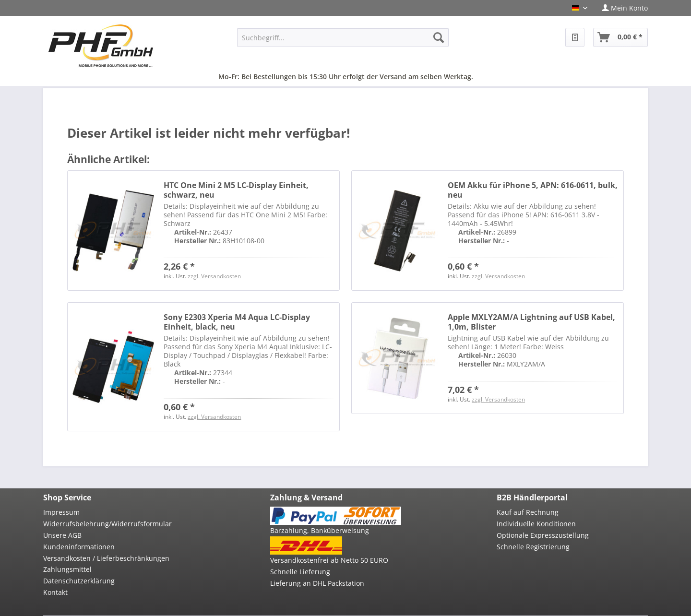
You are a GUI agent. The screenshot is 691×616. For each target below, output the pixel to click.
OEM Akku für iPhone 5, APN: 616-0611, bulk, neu (533, 190)
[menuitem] (621, 8)
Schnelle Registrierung (533, 547)
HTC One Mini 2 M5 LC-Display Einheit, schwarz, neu (236, 190)
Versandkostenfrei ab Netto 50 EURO (329, 560)
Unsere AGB (62, 535)
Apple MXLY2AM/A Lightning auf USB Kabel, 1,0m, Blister (531, 322)
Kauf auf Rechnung (528, 512)
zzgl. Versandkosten (214, 276)
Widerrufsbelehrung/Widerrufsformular (107, 524)
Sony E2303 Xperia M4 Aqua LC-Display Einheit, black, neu (237, 322)
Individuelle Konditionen (536, 524)
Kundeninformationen (79, 547)
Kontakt (55, 592)
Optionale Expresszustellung (543, 535)
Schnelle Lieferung (300, 572)
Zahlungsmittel (67, 569)
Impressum (61, 512)
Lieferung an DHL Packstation (317, 583)
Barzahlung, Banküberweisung (320, 530)
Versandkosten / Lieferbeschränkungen (106, 558)
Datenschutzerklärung (79, 581)
